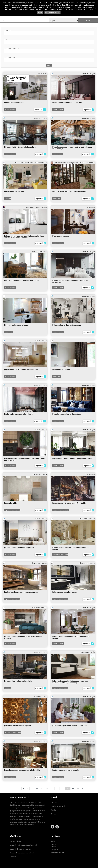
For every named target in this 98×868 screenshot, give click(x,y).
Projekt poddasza (58, 154)
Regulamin (54, 810)
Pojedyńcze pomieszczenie (12, 510)
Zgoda (40, 12)
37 (78, 788)
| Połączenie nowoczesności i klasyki (19, 414)
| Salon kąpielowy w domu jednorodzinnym (21, 592)
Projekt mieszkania (10, 109)
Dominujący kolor (49, 59)
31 (47, 788)
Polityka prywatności (58, 806)
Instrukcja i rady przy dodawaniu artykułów (24, 845)
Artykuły (54, 847)
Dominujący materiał (49, 50)
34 (62, 788)
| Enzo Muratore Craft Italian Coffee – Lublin (69, 503)
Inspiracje (54, 844)
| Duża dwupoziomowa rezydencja (65, 770)
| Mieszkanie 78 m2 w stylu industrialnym (20, 147)
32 (52, 788)
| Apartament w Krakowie (14, 192)
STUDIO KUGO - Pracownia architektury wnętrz (25, 163)
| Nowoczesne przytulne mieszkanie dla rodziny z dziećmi (71, 637)
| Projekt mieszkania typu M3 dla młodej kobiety (23, 770)
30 (42, 788)
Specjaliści (54, 850)
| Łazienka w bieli (11, 503)
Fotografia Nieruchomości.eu (25, 207)
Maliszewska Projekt (40, 474)
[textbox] (6, 33)
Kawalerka (8, 198)
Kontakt (53, 814)
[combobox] (49, 33)
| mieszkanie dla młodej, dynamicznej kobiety (22, 281)
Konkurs (54, 841)
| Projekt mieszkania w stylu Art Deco (67, 414)
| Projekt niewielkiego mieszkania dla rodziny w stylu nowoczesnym (25, 459)
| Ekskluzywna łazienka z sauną (64, 592)
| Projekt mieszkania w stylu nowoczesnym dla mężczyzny (70, 281)
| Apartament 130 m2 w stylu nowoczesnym (21, 370)
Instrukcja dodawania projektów (21, 849)
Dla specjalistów (15, 841)
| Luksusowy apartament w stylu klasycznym (70, 726)
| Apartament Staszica (61, 236)
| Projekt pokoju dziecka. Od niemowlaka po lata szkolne (71, 548)
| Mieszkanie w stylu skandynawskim (66, 325)
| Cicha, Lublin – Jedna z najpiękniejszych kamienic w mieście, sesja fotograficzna (24, 237)
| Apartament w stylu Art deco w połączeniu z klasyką (73, 459)
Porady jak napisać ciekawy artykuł (22, 853)
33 (57, 788)
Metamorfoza (57, 198)
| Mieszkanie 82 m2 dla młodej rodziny (67, 103)
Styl (49, 41)
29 (37, 788)
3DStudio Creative (40, 697)
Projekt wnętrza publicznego (61, 510)
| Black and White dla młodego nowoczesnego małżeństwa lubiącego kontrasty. (70, 682)
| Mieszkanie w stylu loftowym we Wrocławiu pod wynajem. (23, 637)
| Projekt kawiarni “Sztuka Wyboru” (18, 726)
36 (73, 788)
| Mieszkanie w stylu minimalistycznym (19, 548)
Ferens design (90, 207)
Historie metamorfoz (58, 852)
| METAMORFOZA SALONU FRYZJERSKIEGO (70, 192)
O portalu (54, 802)
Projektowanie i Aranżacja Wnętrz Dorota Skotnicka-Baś (73, 163)
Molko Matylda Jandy (39, 252)
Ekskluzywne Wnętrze (73, 519)
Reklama (13, 857)
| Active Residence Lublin (14, 103)
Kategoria (49, 32)
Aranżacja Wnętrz (73, 74)
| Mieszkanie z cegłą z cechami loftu (18, 681)
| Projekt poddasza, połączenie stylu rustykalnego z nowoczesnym (72, 148)
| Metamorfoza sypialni (61, 370)
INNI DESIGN (42, 74)
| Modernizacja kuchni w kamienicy (18, 325)
